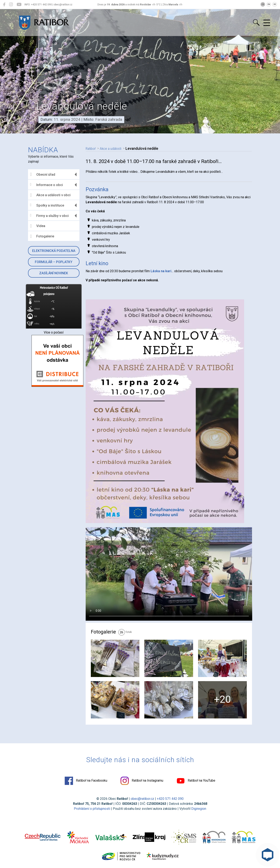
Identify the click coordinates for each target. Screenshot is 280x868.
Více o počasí (54, 332)
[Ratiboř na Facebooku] (4, 5)
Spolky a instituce (47, 205)
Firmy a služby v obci (49, 216)
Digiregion (199, 809)
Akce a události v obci (50, 195)
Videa (38, 226)
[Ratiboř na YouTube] (19, 5)
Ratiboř (91, 149)
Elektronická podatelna (54, 251)
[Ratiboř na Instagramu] (11, 5)
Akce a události (113, 149)
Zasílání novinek (54, 273)
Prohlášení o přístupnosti (92, 809)
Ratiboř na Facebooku (86, 781)
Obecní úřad (43, 174)
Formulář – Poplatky (54, 262)
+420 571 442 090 (170, 799)
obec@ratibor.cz (142, 799)
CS (263, 4)
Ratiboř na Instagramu (142, 781)
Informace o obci (46, 185)
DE (275, 4)
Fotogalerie (42, 236)
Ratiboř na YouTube (196, 781)
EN (269, 4)
